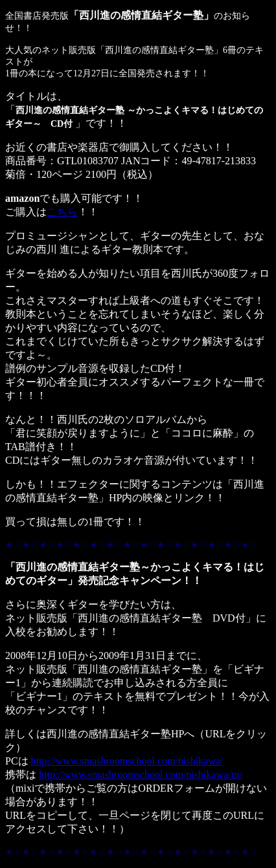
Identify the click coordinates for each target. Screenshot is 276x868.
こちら (62, 212)
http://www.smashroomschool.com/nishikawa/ (127, 761)
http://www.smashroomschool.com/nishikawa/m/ (141, 775)
